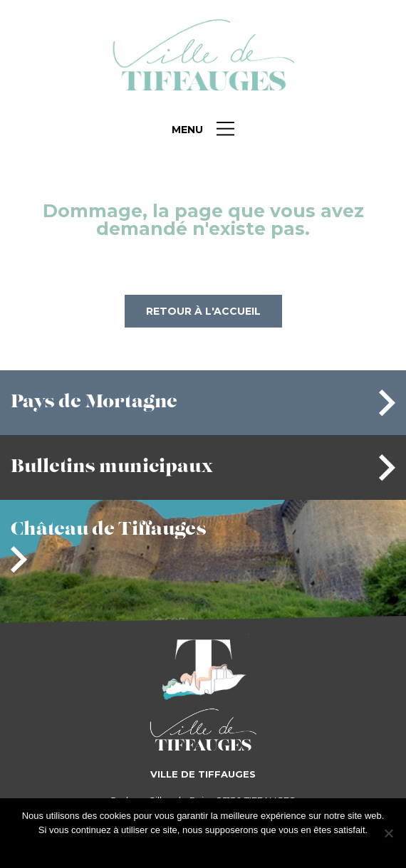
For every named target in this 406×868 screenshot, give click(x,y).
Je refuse (226, 848)
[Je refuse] (388, 833)
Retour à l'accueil (203, 311)
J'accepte (181, 848)
